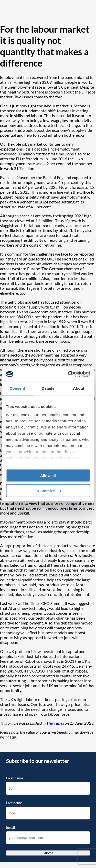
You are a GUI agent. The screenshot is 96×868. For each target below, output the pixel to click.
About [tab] (79, 388)
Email (11, 827)
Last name (14, 803)
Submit (48, 853)
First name (15, 778)
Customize (48, 491)
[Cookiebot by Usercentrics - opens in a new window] (68, 374)
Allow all (48, 476)
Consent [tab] (17, 388)
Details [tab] (48, 388)
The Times (56, 723)
